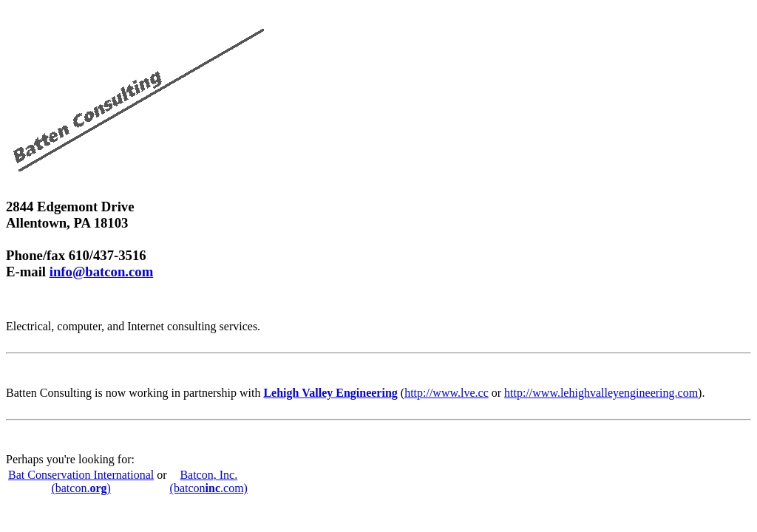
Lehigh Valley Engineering (330, 393)
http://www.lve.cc (447, 393)
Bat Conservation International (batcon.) (81, 481)
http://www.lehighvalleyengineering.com (601, 393)
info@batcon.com (102, 272)
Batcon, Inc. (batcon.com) (209, 481)
